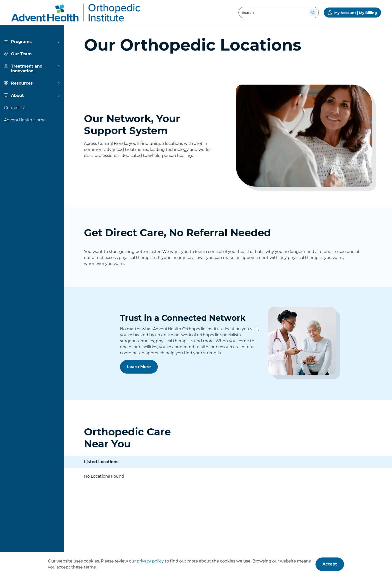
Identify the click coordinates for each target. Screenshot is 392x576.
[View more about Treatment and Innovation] (32, 69)
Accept (330, 564)
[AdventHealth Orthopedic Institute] (76, 13)
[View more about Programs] (32, 42)
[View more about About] (32, 95)
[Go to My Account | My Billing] (352, 13)
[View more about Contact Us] (32, 108)
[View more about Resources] (32, 83)
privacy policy (150, 561)
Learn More (140, 369)
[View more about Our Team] (32, 54)
